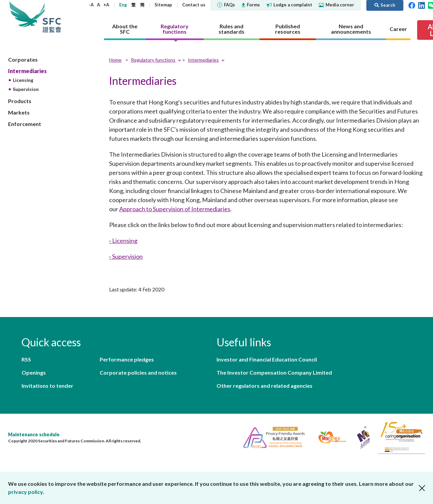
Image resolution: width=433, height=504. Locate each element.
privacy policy (25, 492)
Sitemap (163, 5)
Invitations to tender (47, 386)
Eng (123, 5)
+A (106, 5)
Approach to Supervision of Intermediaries (175, 209)
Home (115, 60)
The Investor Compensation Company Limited (274, 372)
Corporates (23, 59)
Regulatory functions (153, 60)
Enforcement (25, 124)
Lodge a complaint (289, 5)
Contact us (194, 5)
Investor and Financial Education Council (267, 359)
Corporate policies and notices (138, 372)
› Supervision (126, 256)
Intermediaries (27, 71)
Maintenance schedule (34, 434)
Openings (34, 372)
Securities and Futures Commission (52, 17)
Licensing (23, 80)
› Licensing (123, 241)
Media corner (337, 5)
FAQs (226, 5)
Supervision (26, 89)
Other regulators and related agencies (264, 386)
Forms (251, 5)
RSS (26, 359)
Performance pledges (127, 359)
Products (20, 101)
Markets (19, 112)
